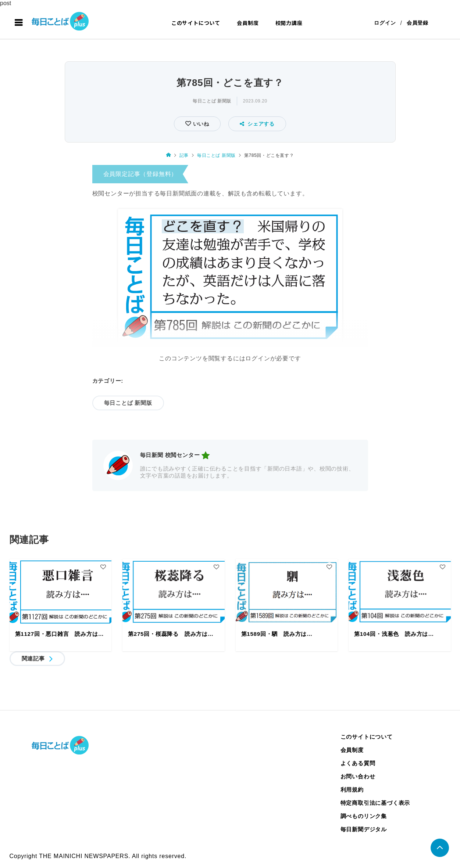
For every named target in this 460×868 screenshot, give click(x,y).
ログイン (385, 23)
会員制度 (248, 23)
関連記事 (33, 658)
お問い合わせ (358, 776)
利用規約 (352, 790)
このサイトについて (196, 23)
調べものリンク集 (364, 816)
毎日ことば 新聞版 (212, 101)
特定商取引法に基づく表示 (375, 803)
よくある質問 (358, 763)
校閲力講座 (289, 23)
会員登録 (418, 23)
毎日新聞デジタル (364, 829)
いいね (200, 124)
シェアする (257, 124)
